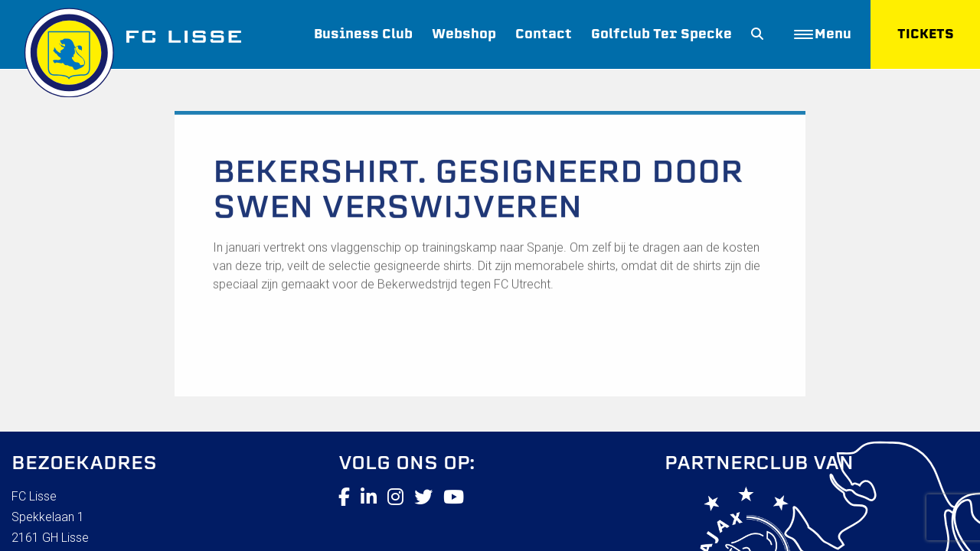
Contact (544, 34)
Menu (823, 34)
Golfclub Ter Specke (661, 34)
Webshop (464, 34)
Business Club (363, 34)
